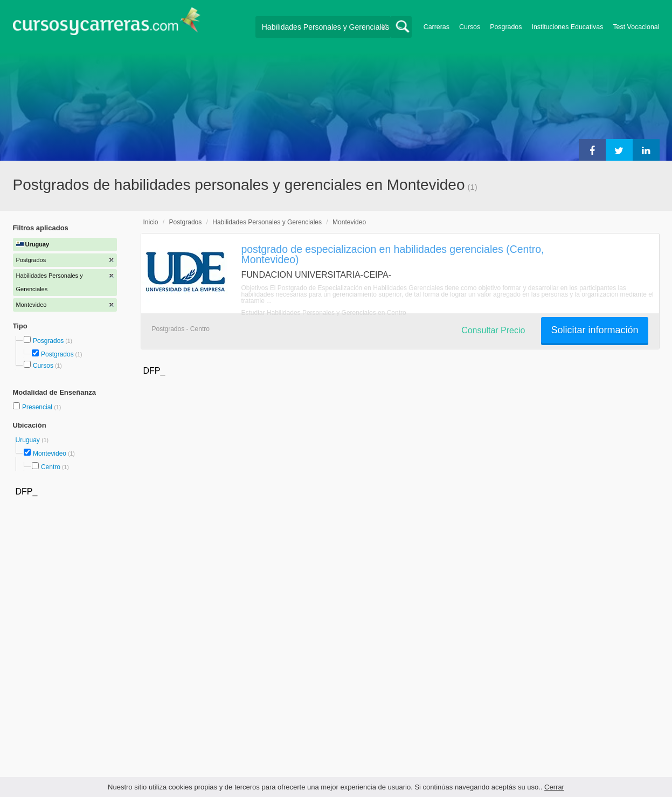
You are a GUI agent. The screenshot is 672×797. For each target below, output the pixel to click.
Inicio (151, 222)
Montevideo (50, 454)
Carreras (437, 27)
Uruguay (29, 440)
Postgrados (57, 354)
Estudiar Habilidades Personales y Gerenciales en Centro (324, 313)
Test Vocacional (636, 27)
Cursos (470, 27)
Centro (51, 467)
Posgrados (506, 27)
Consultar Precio (493, 330)
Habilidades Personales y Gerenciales (267, 222)
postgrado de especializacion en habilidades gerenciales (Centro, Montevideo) (393, 254)
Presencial (38, 407)
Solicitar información (594, 330)
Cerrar (554, 787)
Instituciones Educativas (567, 27)
